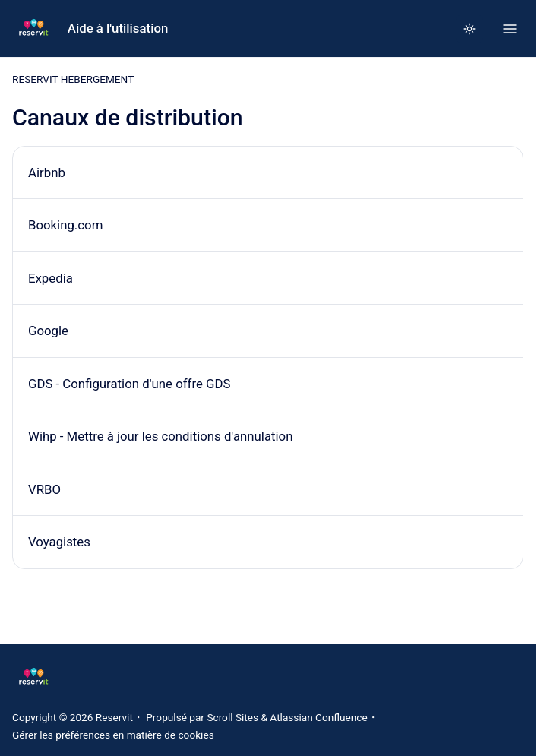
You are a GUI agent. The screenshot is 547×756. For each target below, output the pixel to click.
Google (48, 331)
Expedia (51, 278)
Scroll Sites (232, 717)
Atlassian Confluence (318, 717)
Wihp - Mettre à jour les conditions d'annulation (160, 436)
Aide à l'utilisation (118, 28)
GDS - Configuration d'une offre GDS (129, 384)
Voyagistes (59, 542)
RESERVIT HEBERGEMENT (73, 79)
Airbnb (47, 172)
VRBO (44, 489)
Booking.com (65, 225)
